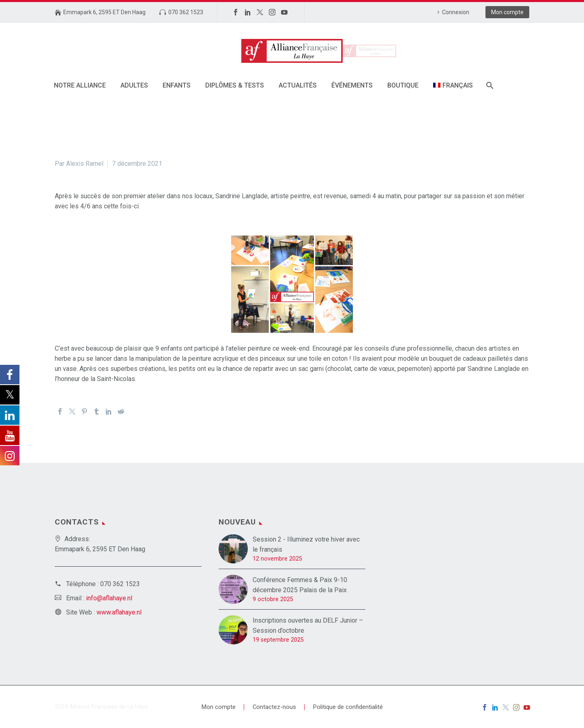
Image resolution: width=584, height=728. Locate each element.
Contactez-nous (274, 707)
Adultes (134, 85)
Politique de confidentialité (348, 707)
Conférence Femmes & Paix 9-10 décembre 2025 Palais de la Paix (300, 585)
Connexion (456, 12)
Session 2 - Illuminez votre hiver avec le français (306, 544)
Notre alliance (80, 85)
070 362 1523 (186, 12)
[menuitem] (453, 85)
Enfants (177, 85)
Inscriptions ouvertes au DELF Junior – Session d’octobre (308, 625)
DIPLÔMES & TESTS (235, 85)
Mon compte (507, 12)
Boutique (403, 85)
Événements (352, 85)
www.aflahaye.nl (119, 612)
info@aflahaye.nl (109, 598)
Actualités (298, 85)
